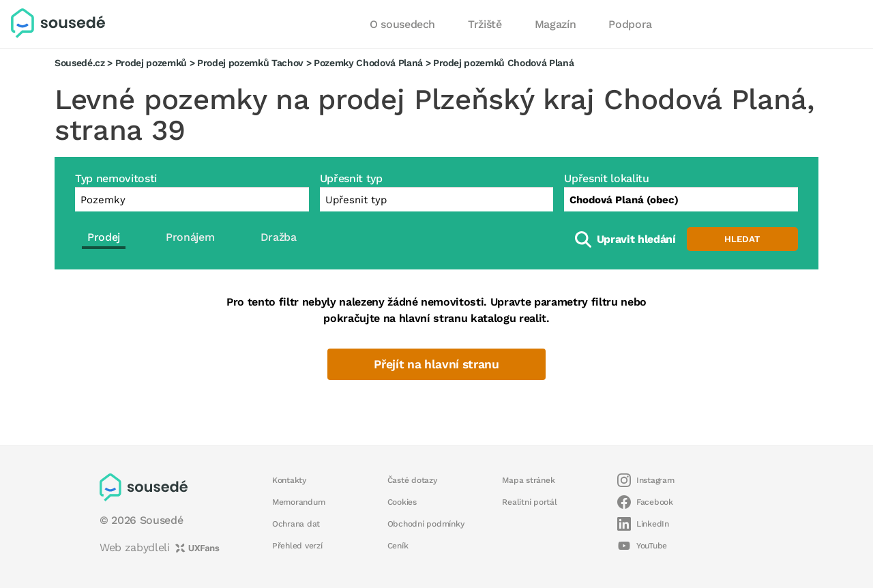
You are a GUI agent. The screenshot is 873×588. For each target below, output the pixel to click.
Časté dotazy (412, 480)
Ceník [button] (398, 546)
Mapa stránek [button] (528, 480)
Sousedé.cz (80, 63)
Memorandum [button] (298, 502)
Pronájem (190, 237)
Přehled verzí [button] (297, 546)
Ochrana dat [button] (296, 524)
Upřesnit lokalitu (606, 178)
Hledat (742, 239)
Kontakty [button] (289, 480)
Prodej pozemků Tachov (250, 63)
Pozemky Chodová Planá (368, 63)
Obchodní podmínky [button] (426, 524)
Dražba (279, 237)
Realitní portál (529, 502)
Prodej (104, 237)
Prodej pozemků (151, 63)
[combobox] (681, 199)
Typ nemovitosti (116, 178)
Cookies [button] (402, 502)
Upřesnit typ (351, 178)
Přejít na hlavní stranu (436, 364)
